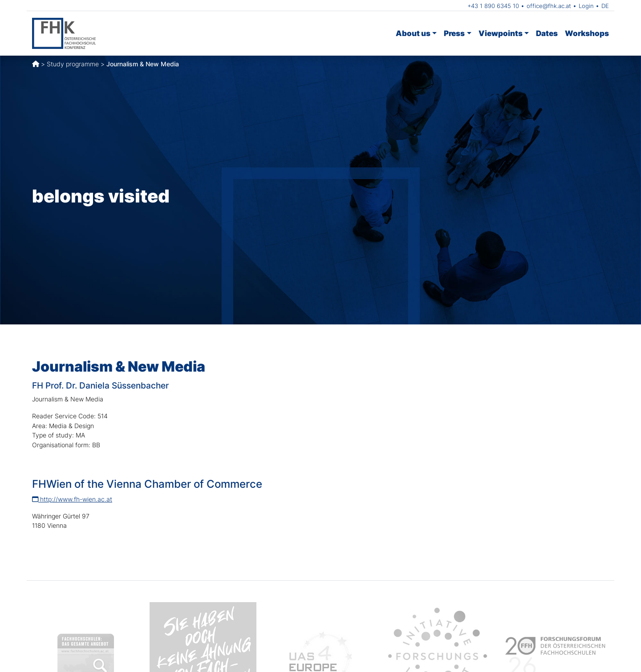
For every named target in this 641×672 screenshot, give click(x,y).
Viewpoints (501, 33)
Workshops (587, 33)
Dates (547, 33)
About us (413, 33)
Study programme (73, 64)
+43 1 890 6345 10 (493, 6)
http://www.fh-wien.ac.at (72, 499)
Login (586, 6)
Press (454, 33)
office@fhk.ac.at (549, 6)
